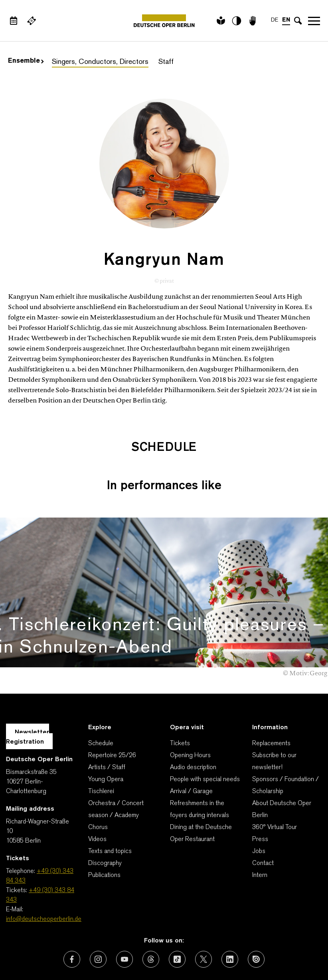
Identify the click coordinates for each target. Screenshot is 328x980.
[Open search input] (298, 21)
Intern (260, 825)
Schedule (101, 694)
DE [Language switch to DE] (275, 20)
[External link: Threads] (151, 909)
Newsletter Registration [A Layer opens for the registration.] (28, 687)
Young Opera (106, 730)
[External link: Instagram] (98, 909)
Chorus (98, 778)
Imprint (164, 948)
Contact (263, 813)
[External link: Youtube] (124, 909)
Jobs (259, 801)
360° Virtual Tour (275, 778)
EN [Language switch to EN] (286, 20)
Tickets (180, 694)
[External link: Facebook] (72, 909)
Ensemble (26, 61)
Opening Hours (190, 706)
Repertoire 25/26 (112, 706)
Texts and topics (110, 801)
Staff (166, 62)
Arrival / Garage (191, 742)
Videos (97, 790)
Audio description (193, 718)
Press (260, 790)
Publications (104, 825)
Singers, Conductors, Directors (100, 62)
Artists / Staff (107, 718)
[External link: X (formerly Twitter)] (204, 909)
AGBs (54, 948)
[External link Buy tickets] (32, 21)
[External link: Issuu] (256, 909)
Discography (105, 813)
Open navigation (314, 21)
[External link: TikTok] (177, 909)
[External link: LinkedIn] (230, 909)
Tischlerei (101, 742)
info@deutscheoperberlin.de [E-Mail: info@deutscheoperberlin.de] (44, 869)
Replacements (271, 694)
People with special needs (205, 730)
